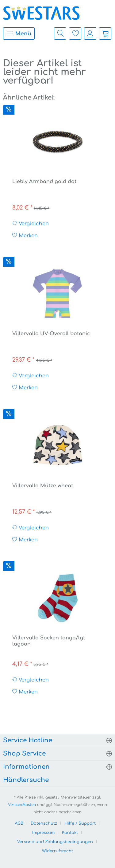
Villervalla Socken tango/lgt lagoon (49, 641)
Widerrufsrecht (57, 851)
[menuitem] (17, 33)
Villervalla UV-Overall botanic (51, 334)
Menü (19, 33)
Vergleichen (31, 224)
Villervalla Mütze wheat (43, 486)
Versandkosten (22, 805)
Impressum (43, 833)
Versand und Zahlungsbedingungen (55, 842)
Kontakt (70, 833)
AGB (19, 823)
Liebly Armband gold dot (44, 182)
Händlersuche (26, 780)
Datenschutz (44, 823)
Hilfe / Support (80, 823)
